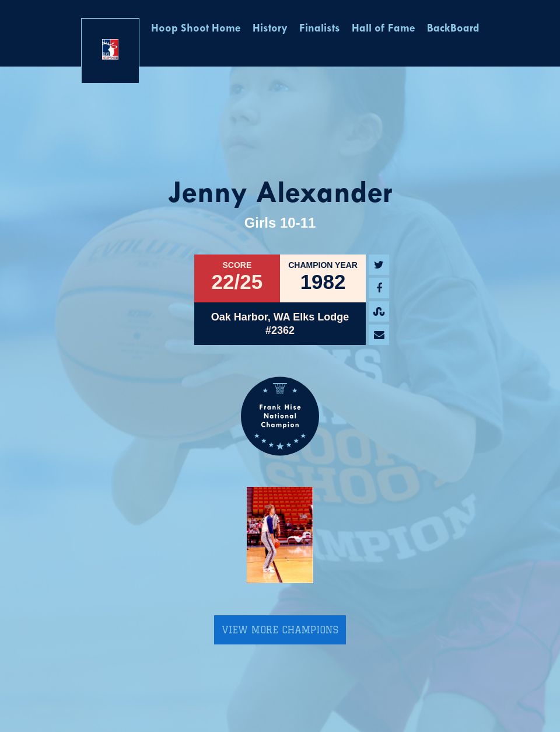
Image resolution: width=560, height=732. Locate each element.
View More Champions (280, 630)
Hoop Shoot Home (196, 29)
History (270, 29)
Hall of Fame (384, 29)
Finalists (320, 29)
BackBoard (453, 29)
